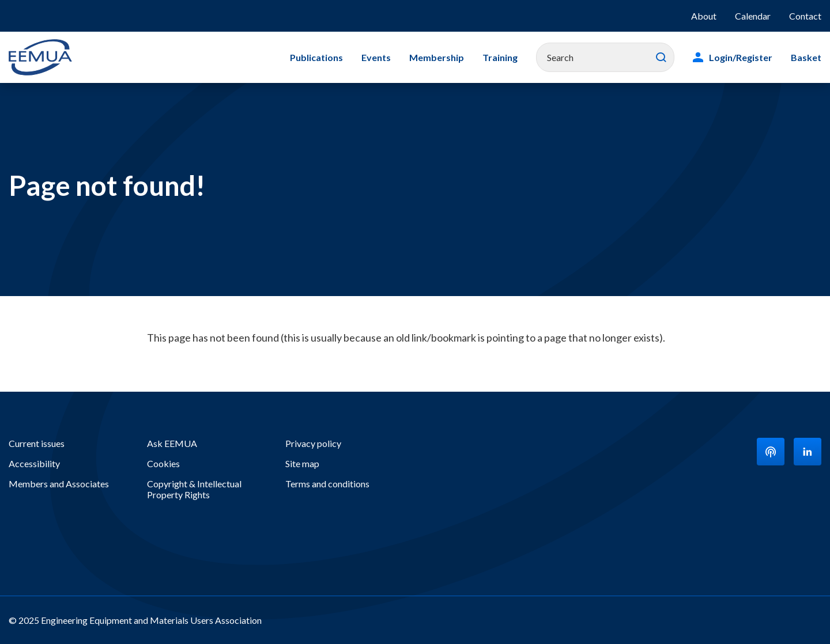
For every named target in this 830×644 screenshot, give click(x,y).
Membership (437, 57)
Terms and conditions (327, 484)
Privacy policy (313, 443)
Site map (302, 463)
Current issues (37, 443)
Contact (805, 16)
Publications (316, 57)
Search (661, 58)
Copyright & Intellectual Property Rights (194, 489)
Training (500, 57)
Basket (806, 57)
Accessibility (34, 463)
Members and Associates (59, 484)
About (704, 16)
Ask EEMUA (172, 443)
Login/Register (741, 57)
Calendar (753, 16)
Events (376, 57)
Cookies (163, 463)
